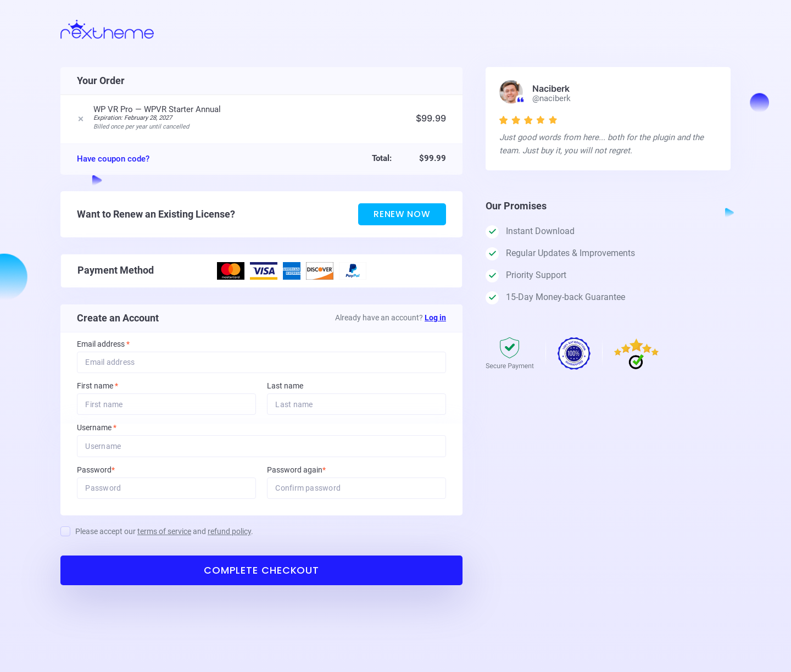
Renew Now (401, 216)
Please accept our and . (164, 535)
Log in (435, 320)
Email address (103, 346)
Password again (311, 473)
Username (112, 431)
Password (111, 473)
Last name (285, 389)
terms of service (164, 535)
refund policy (229, 535)
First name (98, 389)
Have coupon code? (113, 160)
